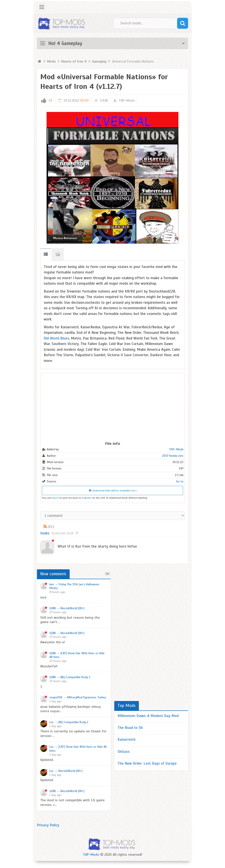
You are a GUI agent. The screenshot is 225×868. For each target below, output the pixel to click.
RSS (51, 527)
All (107, 574)
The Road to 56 (130, 728)
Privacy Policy (48, 825)
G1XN (53, 608)
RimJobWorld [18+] (72, 608)
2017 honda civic (173, 456)
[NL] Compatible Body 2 (75, 677)
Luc (52, 722)
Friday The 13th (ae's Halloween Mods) (74, 586)
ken (52, 584)
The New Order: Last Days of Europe (147, 763)
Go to (180, 481)
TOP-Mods (127, 101)
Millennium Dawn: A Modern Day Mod (148, 716)
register (87, 498)
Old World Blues (56, 338)
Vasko (45, 533)
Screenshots (58, 254)
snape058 (56, 697)
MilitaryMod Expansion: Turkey (86, 697)
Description (46, 254)
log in (55, 498)
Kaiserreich (127, 740)
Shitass (123, 752)
